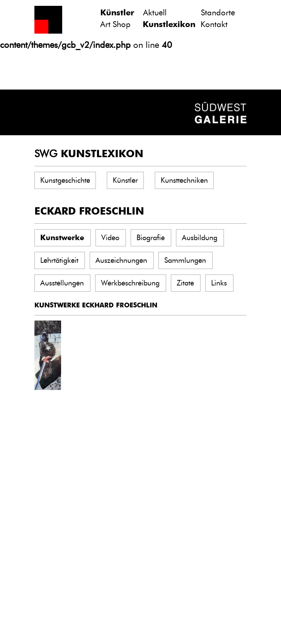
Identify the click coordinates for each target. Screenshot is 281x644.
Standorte (218, 13)
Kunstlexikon (169, 24)
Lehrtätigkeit (59, 260)
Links (219, 283)
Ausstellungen (62, 283)
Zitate (185, 283)
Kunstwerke (62, 238)
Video (110, 238)
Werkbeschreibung (130, 283)
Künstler (117, 13)
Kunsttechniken (184, 180)
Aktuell (155, 13)
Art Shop (115, 24)
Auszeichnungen (121, 260)
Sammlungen (185, 260)
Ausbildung (200, 238)
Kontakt (214, 24)
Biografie (151, 238)
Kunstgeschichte (65, 180)
